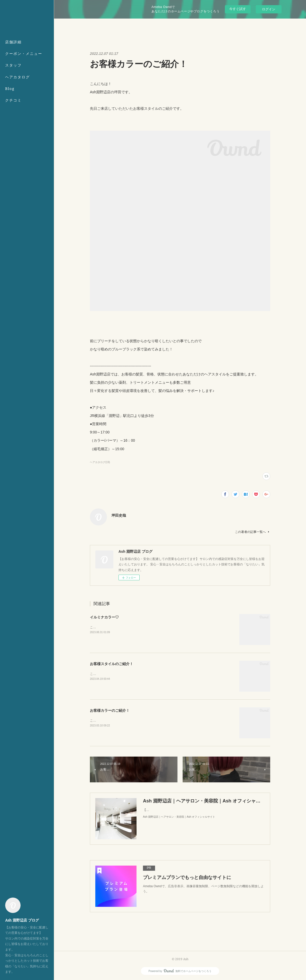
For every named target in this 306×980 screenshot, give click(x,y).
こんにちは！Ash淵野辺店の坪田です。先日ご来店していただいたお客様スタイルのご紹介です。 (158, 674)
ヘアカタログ (18, 77)
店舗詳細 (13, 42)
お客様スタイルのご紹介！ (112, 664)
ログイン (269, 9)
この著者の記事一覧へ (253, 532)
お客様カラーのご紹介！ (110, 710)
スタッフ (13, 65)
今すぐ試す (238, 9)
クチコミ (13, 100)
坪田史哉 (119, 515)
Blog (10, 89)
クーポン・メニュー (24, 53)
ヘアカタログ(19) (100, 462)
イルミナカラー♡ (104, 617)
